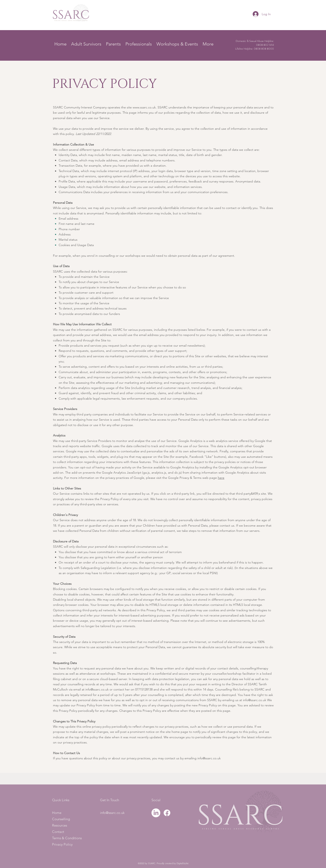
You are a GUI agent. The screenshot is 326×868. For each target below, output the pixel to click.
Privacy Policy (62, 844)
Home (57, 813)
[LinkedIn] (156, 813)
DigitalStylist (182, 863)
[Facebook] (167, 813)
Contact (58, 832)
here (221, 478)
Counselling (61, 819)
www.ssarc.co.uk (144, 107)
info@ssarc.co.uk (97, 689)
